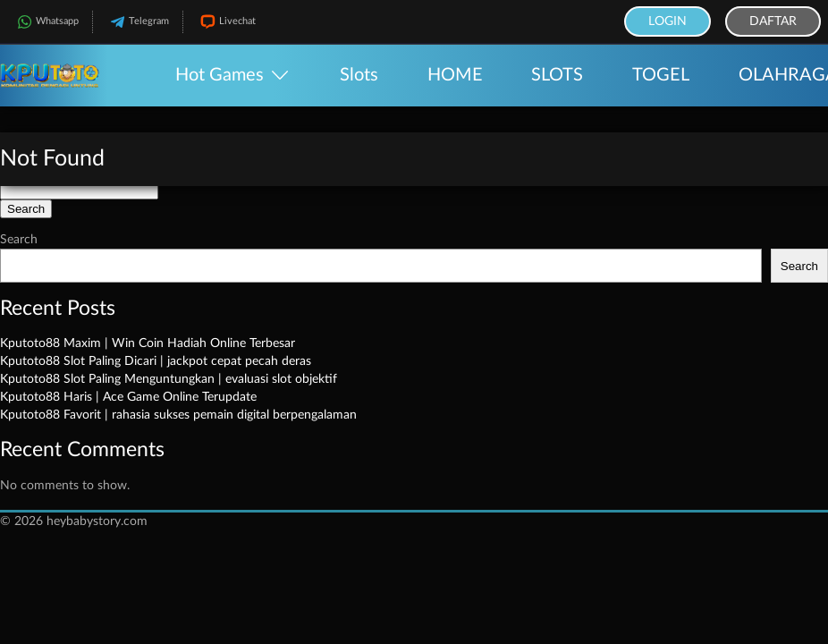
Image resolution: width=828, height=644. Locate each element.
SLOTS (557, 75)
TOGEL (661, 75)
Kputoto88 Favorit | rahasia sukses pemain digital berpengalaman (178, 415)
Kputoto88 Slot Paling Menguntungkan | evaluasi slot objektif (169, 379)
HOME (455, 75)
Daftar (773, 21)
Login (667, 21)
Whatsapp (46, 22)
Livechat (226, 22)
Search (19, 240)
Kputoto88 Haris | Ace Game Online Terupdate (128, 397)
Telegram (138, 22)
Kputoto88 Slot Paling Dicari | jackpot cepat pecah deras (156, 361)
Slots (359, 75)
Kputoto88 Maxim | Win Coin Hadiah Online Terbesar (148, 343)
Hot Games (220, 75)
